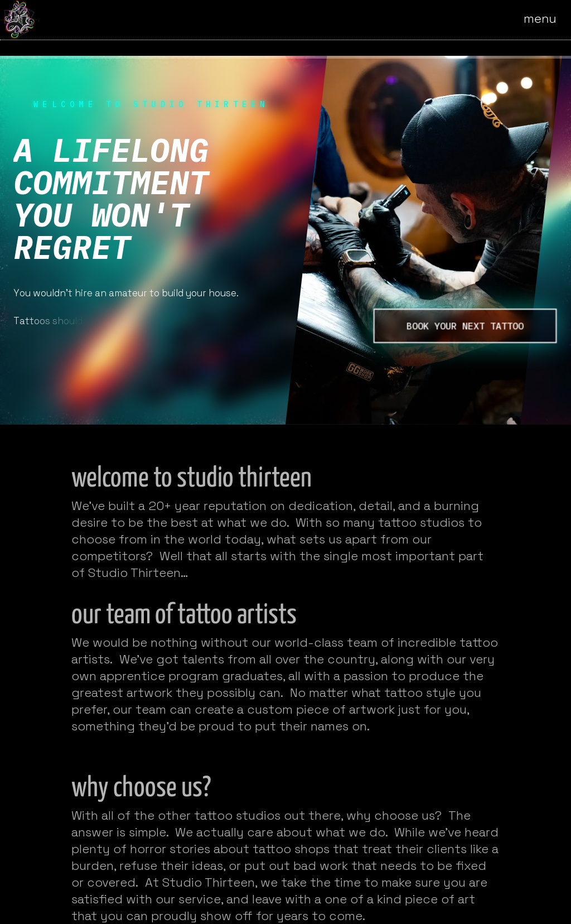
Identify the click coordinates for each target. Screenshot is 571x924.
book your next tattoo (465, 326)
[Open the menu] (548, 20)
